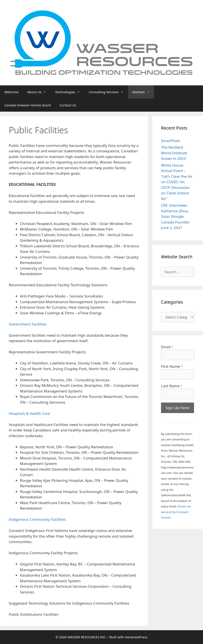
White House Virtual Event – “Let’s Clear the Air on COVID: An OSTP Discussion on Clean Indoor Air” (177, 182)
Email (167, 347)
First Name (172, 366)
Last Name (172, 386)
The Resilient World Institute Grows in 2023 (174, 153)
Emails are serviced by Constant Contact (176, 512)
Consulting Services (108, 92)
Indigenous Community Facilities (37, 519)
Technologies (70, 92)
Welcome (11, 92)
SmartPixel (170, 141)
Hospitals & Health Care (29, 413)
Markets (143, 92)
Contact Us (68, 105)
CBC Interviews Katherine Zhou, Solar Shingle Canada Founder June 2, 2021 (175, 216)
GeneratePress (136, 637)
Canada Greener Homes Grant (28, 105)
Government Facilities (28, 324)
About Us (39, 92)
